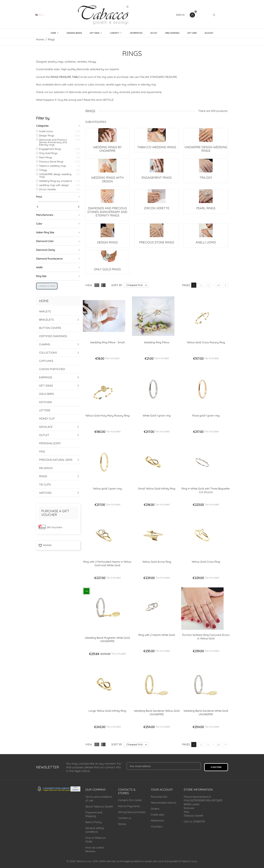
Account (209, 33)
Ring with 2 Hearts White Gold (157, 635)
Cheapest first (137, 285)
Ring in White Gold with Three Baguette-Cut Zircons (206, 490)
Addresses (157, 820)
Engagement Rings (157, 178)
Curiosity (115, 33)
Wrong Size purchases (132, 812)
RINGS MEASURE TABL (64, 77)
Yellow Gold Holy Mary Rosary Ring (107, 415)
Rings (43, 476)
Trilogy (206, 178)
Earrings (46, 377)
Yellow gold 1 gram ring (107, 489)
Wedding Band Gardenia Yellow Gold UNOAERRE (157, 712)
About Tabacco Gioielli (99, 806)
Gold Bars (46, 394)
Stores (122, 824)
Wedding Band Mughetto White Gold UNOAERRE (107, 639)
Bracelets (46, 320)
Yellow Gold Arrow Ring (157, 562)
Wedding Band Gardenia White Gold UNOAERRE (206, 712)
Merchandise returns (163, 803)
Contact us (125, 818)
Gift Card (192, 33)
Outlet (154, 33)
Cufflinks (46, 361)
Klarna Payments (129, 806)
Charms (45, 344)
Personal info (159, 797)
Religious (46, 468)
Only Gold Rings (107, 269)
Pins (42, 451)
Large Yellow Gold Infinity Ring (107, 711)
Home (54, 33)
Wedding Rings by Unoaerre (107, 149)
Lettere (45, 410)
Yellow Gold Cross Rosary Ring (206, 342)
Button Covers (50, 328)
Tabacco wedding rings (157, 147)
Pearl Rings (206, 208)
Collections (48, 353)
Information (136, 33)
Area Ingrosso (172, 33)
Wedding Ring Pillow (157, 342)
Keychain (46, 402)
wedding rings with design (107, 179)
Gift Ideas (95, 33)
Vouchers (157, 826)
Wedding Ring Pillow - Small (107, 342)
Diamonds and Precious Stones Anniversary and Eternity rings (107, 212)
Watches (45, 493)
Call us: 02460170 (194, 821)
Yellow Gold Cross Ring (206, 562)
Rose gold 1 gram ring (206, 415)
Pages (186, 285)
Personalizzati (50, 443)
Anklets (45, 311)
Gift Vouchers (54, 527)
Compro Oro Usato (130, 800)
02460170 (57, 15)
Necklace (46, 427)
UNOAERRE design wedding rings (206, 149)
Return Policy (94, 822)
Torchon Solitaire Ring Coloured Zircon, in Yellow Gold (206, 637)
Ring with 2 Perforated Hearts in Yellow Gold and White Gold (107, 563)
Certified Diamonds (53, 336)
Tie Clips (45, 484)
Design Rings (107, 242)
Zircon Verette (157, 208)
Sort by (117, 285)
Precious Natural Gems (56, 460)
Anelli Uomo (206, 242)
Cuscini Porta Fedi (52, 369)
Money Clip (47, 419)
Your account (162, 790)
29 (218, 285)
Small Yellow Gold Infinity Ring (157, 489)
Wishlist (45, 545)
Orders (155, 809)
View (89, 285)
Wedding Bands (74, 33)
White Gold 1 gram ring (157, 415)
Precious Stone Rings (157, 242)
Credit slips (158, 815)
